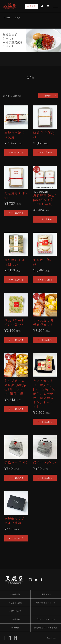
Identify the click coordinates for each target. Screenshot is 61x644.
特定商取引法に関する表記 (46, 628)
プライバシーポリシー (46, 619)
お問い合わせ (15, 611)
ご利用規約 (15, 619)
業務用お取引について (46, 603)
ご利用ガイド (46, 594)
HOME (7, 18)
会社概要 (15, 628)
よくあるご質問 (15, 603)
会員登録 (31, 6)
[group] (31, 79)
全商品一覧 (15, 594)
